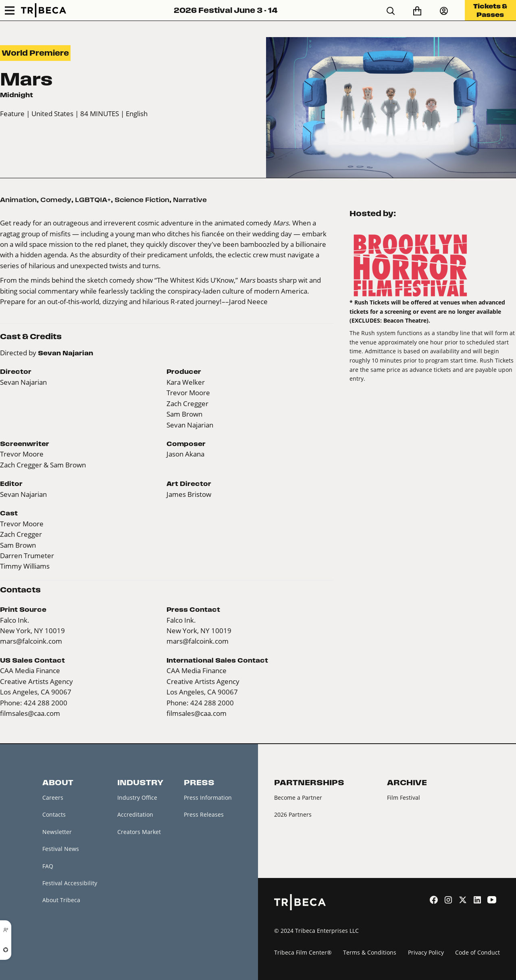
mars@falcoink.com (31, 641)
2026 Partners (293, 814)
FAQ (48, 866)
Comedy (56, 200)
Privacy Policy (426, 952)
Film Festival (404, 798)
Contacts (54, 814)
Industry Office (137, 798)
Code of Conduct (478, 952)
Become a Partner (298, 798)
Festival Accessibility (70, 883)
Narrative (190, 200)
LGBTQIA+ (93, 200)
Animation (18, 200)
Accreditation (135, 814)
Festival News (61, 849)
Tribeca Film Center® (303, 952)
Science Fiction (142, 200)
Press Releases (204, 814)
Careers (53, 798)
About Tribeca (61, 900)
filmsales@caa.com (30, 713)
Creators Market (139, 832)
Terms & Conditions (370, 952)
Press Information (208, 798)
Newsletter (57, 832)
